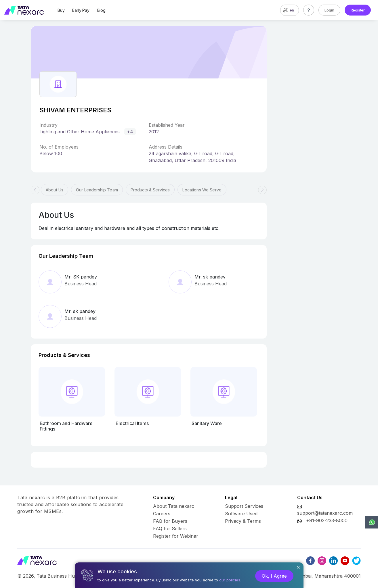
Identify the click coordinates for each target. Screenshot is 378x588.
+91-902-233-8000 (327, 520)
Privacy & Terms (243, 521)
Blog (101, 10)
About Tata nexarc (174, 506)
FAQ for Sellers (170, 529)
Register (358, 10)
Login (329, 10)
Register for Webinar (176, 536)
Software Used (241, 514)
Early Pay (81, 10)
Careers (162, 514)
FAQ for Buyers (170, 521)
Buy (61, 10)
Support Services (244, 506)
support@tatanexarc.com (325, 513)
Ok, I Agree (274, 576)
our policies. (230, 580)
